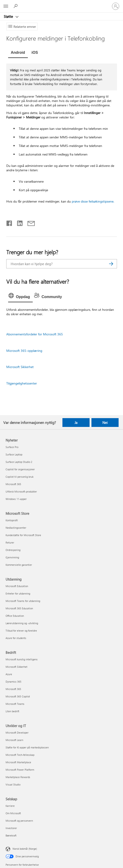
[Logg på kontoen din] (116, 6)
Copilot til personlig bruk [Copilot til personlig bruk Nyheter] (19, 477)
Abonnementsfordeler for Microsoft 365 (35, 334)
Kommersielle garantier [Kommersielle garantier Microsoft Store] (19, 565)
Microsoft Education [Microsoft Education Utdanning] (17, 586)
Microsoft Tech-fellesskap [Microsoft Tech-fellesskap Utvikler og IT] (20, 755)
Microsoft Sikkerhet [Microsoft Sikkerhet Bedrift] (16, 667)
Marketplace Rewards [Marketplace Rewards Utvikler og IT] (18, 777)
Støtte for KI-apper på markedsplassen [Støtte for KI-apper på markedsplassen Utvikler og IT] (27, 747)
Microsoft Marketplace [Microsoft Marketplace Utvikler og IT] (18, 762)
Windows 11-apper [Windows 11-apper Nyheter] (16, 499)
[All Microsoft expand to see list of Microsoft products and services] (6, 6)
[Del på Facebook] (10, 222)
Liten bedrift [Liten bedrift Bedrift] (12, 711)
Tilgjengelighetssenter (22, 383)
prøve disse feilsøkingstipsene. (93, 201)
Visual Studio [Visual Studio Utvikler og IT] (13, 784)
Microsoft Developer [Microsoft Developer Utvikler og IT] (17, 733)
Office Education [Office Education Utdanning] (15, 616)
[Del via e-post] (29, 222)
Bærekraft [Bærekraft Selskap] (11, 835)
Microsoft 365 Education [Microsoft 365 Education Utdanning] (19, 608)
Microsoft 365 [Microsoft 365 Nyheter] (13, 484)
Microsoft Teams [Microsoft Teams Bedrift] (15, 704)
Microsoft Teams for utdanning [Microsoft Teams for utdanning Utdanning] (23, 601)
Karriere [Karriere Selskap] (10, 806)
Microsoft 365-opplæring (24, 351)
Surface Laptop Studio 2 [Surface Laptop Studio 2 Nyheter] (19, 462)
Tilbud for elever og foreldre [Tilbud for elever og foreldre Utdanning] (21, 631)
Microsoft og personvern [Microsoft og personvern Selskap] (19, 821)
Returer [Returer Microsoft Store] (10, 542)
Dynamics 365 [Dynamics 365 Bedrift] (13, 682)
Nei (105, 423)
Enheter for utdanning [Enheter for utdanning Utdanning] (18, 593)
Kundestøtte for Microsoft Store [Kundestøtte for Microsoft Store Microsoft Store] (23, 535)
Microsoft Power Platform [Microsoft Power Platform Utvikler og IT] (20, 770)
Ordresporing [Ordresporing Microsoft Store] (13, 550)
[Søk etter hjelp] (16, 6)
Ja (76, 423)
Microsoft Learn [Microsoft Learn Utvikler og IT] (14, 740)
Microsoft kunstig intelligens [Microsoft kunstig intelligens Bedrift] (22, 659)
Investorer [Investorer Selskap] (11, 828)
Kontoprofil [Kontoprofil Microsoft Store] (12, 520)
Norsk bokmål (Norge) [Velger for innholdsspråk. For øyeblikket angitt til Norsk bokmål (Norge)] (25, 849)
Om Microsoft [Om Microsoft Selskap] (13, 813)
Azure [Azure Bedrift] (9, 674)
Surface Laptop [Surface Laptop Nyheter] (14, 454)
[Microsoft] (61, 3)
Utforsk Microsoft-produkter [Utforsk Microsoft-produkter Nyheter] (21, 491)
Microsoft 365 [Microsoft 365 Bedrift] (13, 689)
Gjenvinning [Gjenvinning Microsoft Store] (12, 557)
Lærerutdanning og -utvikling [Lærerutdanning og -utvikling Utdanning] (22, 623)
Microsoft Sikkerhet (20, 367)
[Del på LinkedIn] (18, 222)
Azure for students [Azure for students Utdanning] (16, 638)
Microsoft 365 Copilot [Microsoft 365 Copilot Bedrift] (18, 696)
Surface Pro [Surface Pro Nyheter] (12, 447)
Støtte (9, 16)
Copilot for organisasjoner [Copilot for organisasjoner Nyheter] (20, 469)
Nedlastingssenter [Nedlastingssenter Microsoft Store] (16, 528)
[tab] (18, 53)
